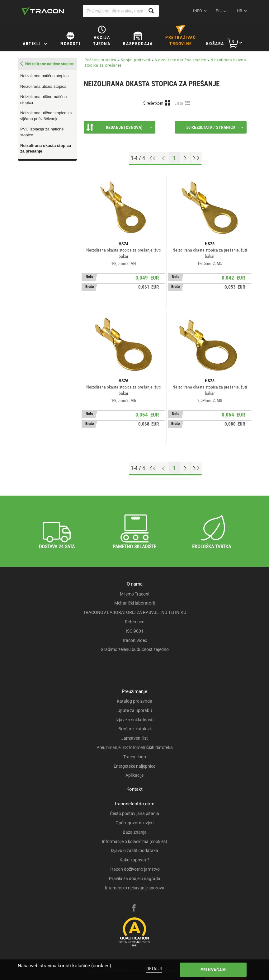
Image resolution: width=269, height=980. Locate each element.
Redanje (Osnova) (119, 127)
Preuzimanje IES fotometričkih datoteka (135, 747)
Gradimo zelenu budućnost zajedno (135, 649)
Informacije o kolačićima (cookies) (134, 841)
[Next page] (185, 158)
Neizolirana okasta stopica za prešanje (46, 148)
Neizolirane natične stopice (180, 60)
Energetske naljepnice (134, 766)
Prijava (222, 11)
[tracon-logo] (43, 11)
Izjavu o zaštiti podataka (134, 850)
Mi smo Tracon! (135, 594)
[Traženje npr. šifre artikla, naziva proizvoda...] (121, 11)
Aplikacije (134, 775)
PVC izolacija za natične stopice (42, 132)
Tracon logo (135, 757)
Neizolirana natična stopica (44, 76)
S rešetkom (153, 103)
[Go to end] (196, 158)
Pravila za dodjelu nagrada (135, 879)
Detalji (154, 969)
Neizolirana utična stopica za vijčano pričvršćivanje (46, 116)
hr (240, 11)
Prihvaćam (213, 970)
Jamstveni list (134, 738)
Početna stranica (100, 60)
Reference (134, 622)
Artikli (32, 44)
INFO (198, 11)
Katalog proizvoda (134, 701)
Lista (179, 103)
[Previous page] (164, 158)
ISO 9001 (135, 631)
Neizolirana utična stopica (43, 86)
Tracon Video (135, 640)
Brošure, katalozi (134, 729)
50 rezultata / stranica (215, 127)
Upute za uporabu (135, 710)
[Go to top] (153, 158)
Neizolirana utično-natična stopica (44, 100)
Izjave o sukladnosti (134, 720)
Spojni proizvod (136, 60)
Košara (215, 44)
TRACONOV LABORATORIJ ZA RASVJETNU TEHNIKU (135, 612)
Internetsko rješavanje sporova (135, 888)
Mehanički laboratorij (134, 603)
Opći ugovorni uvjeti (134, 823)
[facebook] (134, 909)
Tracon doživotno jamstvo (135, 869)
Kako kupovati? (134, 860)
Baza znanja (135, 832)
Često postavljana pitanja (134, 813)
